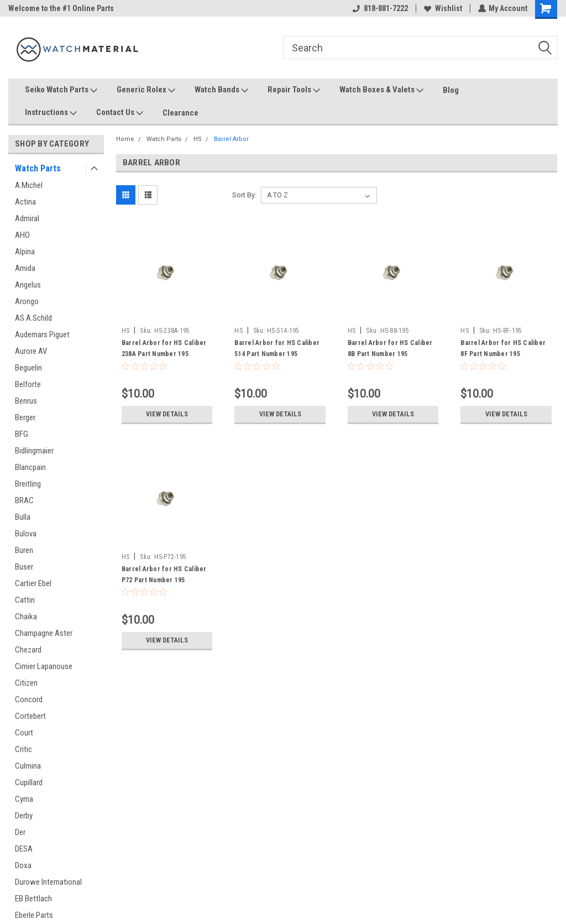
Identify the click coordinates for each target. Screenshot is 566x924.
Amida (25, 268)
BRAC (24, 500)
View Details (167, 414)
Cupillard (29, 782)
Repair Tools (294, 90)
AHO (22, 235)
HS (198, 139)
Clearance (180, 113)
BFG (22, 434)
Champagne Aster (44, 633)
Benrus (26, 401)
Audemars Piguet (42, 335)
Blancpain (30, 467)
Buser (24, 567)
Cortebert (30, 716)
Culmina (28, 766)
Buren (24, 550)
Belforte (28, 384)
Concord (29, 699)
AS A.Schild (33, 318)
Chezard (28, 650)
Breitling (28, 484)
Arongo (27, 301)
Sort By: (244, 195)
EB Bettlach (33, 899)
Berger (25, 417)
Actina (25, 202)
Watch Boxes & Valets (381, 90)
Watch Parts (38, 168)
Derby (24, 816)
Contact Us (120, 113)
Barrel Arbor (231, 139)
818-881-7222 (380, 8)
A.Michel (29, 185)
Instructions (51, 113)
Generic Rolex (146, 90)
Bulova (26, 534)
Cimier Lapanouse (44, 666)
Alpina (25, 252)
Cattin (25, 600)
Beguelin (28, 368)
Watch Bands (221, 90)
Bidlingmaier (34, 451)
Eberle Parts (34, 915)
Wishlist (442, 8)
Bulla (23, 517)
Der (20, 832)
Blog (451, 90)
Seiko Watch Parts (61, 90)
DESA (24, 849)
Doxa (23, 865)
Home (125, 139)
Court (24, 733)
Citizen (26, 683)
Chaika (26, 617)
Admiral (27, 218)
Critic (23, 749)
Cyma (24, 799)
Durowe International (48, 882)
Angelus (28, 285)
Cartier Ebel (33, 583)
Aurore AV (31, 351)
